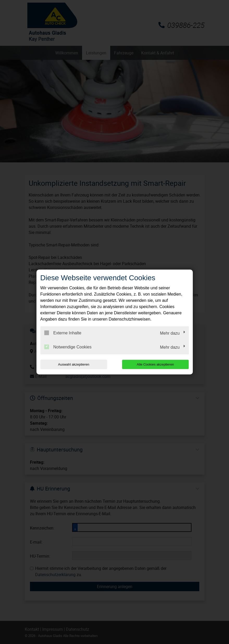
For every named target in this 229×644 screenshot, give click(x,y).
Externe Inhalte (63, 333)
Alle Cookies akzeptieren (155, 364)
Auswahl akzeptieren (74, 364)
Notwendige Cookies (68, 347)
